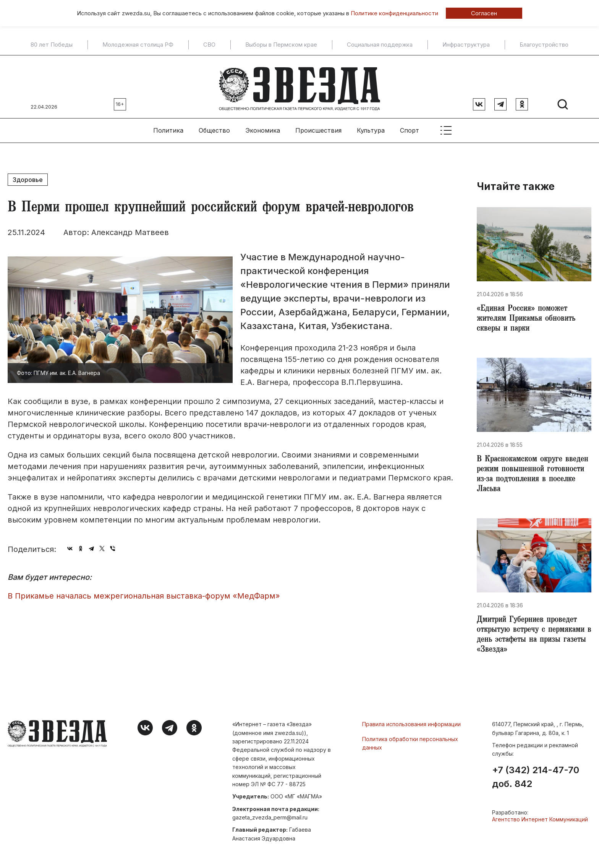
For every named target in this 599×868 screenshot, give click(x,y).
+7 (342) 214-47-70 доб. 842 (536, 782)
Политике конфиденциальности (394, 13)
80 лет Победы (52, 45)
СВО (209, 45)
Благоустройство (544, 45)
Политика (168, 127)
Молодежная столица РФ (138, 45)
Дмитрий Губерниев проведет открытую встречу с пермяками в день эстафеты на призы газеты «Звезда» (533, 638)
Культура (371, 127)
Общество (214, 127)
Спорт (410, 127)
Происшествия (318, 127)
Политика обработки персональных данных (410, 747)
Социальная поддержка (380, 45)
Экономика (263, 127)
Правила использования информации (411, 729)
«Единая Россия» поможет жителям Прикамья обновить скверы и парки (529, 316)
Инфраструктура (466, 45)
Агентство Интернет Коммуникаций (540, 824)
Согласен (484, 13)
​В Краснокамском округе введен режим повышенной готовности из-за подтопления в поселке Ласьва (534, 475)
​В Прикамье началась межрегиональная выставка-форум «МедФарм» (144, 592)
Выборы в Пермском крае (281, 45)
